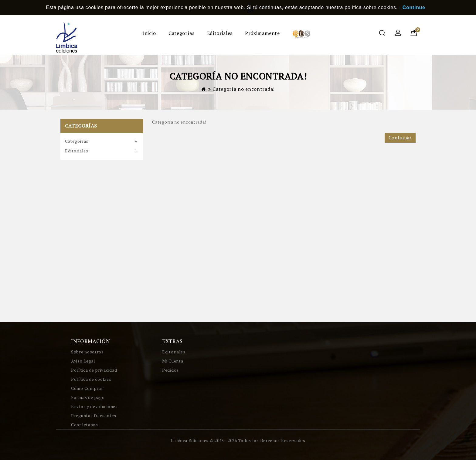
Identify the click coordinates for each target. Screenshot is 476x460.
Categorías (181, 33)
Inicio (149, 33)
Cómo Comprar (87, 388)
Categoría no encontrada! (244, 89)
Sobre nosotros (87, 352)
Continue (414, 7)
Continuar (400, 138)
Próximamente (262, 33)
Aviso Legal (83, 361)
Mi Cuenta (173, 361)
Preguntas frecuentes (94, 416)
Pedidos (170, 370)
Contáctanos (85, 425)
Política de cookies (91, 379)
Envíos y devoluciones (94, 406)
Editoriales (220, 33)
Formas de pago (88, 397)
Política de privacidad (94, 370)
